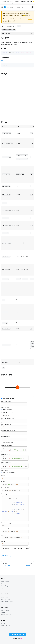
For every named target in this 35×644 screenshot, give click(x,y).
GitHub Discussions (6, 615)
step (3, 476)
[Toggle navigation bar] (2, 7)
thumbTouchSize (6, 529)
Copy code (13, 549)
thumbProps (5, 494)
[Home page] (3, 26)
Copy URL (21, 549)
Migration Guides (6, 588)
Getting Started (5, 582)
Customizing (5, 586)
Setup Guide (4, 597)
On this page (6, 33)
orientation (5, 470)
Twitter (3, 613)
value (3, 541)
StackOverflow (5, 624)
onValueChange (6, 462)
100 (14, 427)
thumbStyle (5, 488)
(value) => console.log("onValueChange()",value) (15, 466)
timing (5, 409)
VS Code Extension (6, 626)
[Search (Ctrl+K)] (32, 7)
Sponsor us (17, 639)
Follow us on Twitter (18, 634)
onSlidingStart (6, 454)
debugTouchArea (8, 413)
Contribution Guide (6, 599)
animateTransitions (9, 399)
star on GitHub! (28, 1)
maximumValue (6, 424)
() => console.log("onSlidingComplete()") (14, 449)
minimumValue (6, 437)
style (3, 482)
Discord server (21, 3)
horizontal (6, 472)
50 (15, 544)
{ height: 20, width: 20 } (15, 490)
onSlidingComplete (7, 445)
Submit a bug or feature (7, 601)
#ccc (14, 421)
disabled (6, 416)
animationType (6, 408)
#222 (14, 433)
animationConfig (6, 401)
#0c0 (15, 526)
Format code (5, 549)
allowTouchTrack (8, 443)
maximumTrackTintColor (8, 418)
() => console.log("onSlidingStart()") (15, 458)
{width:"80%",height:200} (15, 484)
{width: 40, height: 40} (15, 532)
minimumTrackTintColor (8, 430)
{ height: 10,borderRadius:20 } (15, 538)
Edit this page (7, 556)
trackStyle (5, 535)
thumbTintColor (6, 523)
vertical (13, 472)
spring (11, 409)
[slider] (17, 387)
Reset (27, 549)
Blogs (3, 584)
